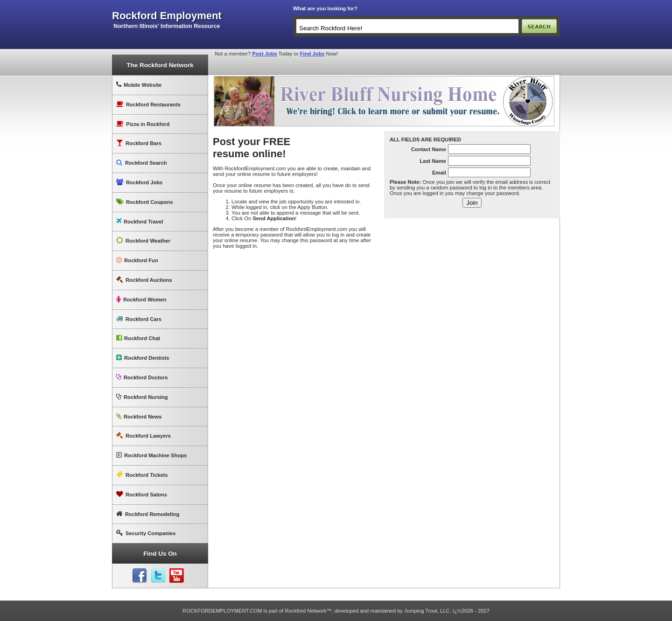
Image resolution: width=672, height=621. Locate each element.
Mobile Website (139, 85)
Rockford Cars (139, 319)
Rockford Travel (140, 221)
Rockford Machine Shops (151, 455)
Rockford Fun (137, 260)
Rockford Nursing (142, 397)
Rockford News (139, 416)
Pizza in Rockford (143, 124)
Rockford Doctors (142, 377)
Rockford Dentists (143, 358)
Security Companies (146, 533)
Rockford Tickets (142, 475)
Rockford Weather (143, 241)
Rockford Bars (139, 143)
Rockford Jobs (139, 182)
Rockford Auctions (144, 280)
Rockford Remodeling (148, 514)
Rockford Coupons (145, 202)
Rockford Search (142, 163)
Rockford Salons (142, 494)
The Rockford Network (160, 65)
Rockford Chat (138, 338)
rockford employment (167, 16)
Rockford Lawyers (143, 436)
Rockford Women (141, 299)
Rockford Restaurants (148, 104)
